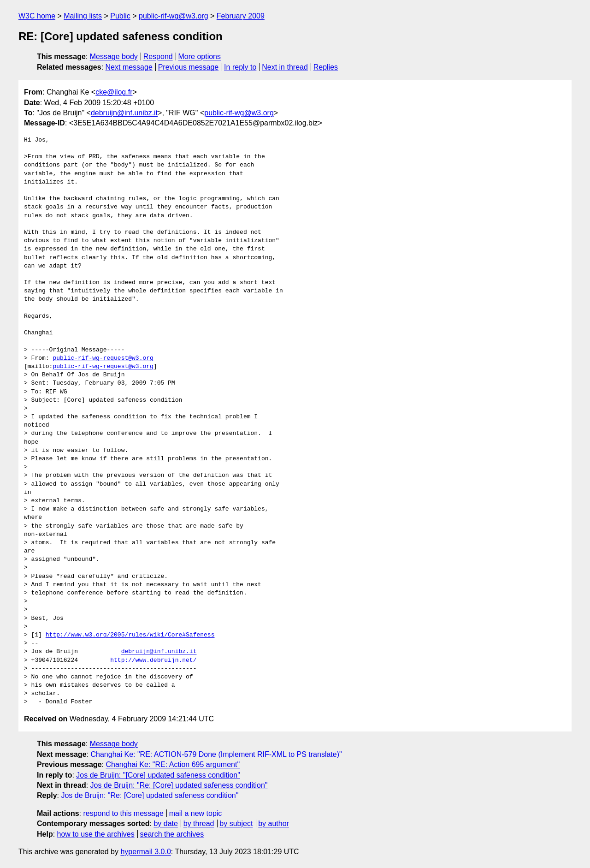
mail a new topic (196, 813)
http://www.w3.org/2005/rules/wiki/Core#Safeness (130, 635)
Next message (129, 67)
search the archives (172, 834)
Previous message (189, 67)
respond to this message (123, 813)
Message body (114, 56)
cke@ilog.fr (114, 92)
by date (165, 823)
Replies (326, 67)
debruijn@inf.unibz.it (124, 113)
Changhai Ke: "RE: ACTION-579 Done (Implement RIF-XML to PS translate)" (216, 754)
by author (274, 823)
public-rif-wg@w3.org (174, 16)
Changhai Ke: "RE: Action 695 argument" (173, 764)
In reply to (240, 67)
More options (200, 56)
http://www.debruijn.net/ (153, 660)
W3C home (37, 16)
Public (120, 16)
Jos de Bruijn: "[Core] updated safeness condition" (158, 775)
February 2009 (241, 16)
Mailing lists (83, 16)
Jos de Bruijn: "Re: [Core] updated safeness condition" (179, 785)
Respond (158, 56)
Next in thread (285, 67)
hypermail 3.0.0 (145, 852)
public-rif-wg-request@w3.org (103, 358)
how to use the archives (96, 834)
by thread (199, 823)
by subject (236, 823)
